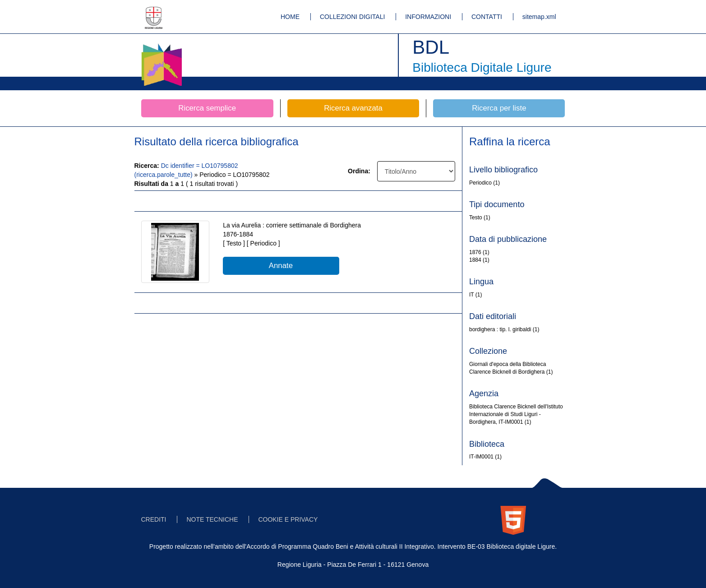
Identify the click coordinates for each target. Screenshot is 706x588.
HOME (290, 17)
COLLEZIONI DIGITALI (352, 17)
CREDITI (154, 519)
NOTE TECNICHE (212, 519)
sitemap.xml (539, 17)
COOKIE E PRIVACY (288, 519)
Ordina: (359, 171)
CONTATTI (487, 17)
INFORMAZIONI (428, 17)
